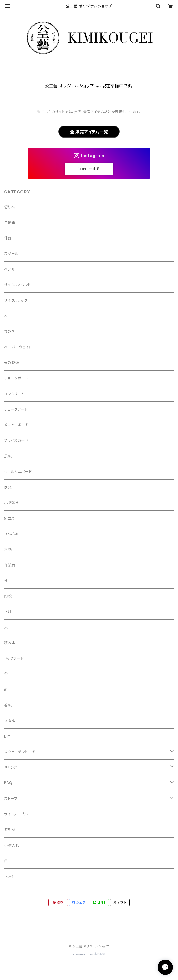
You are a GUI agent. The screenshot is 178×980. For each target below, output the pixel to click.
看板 (8, 705)
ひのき (9, 331)
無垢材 (10, 830)
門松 (8, 596)
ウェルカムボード (18, 471)
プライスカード (16, 440)
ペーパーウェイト (18, 347)
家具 (8, 487)
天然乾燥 (12, 363)
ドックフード (14, 658)
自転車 (10, 222)
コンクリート (14, 394)
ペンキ (9, 269)
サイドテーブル (16, 814)
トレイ (9, 876)
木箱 (8, 549)
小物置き (11, 503)
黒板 (8, 456)
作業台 (10, 565)
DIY (7, 736)
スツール (11, 254)
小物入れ (12, 845)
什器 (8, 238)
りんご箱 (11, 534)
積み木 (10, 643)
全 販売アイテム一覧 (89, 132)
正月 (8, 612)
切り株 (9, 207)
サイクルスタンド (17, 285)
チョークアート (16, 409)
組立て (10, 518)
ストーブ (11, 798)
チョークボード (16, 378)
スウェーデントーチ (20, 752)
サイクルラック (16, 300)
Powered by (89, 954)
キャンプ (11, 767)
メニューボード (16, 425)
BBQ (8, 783)
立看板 (10, 721)
